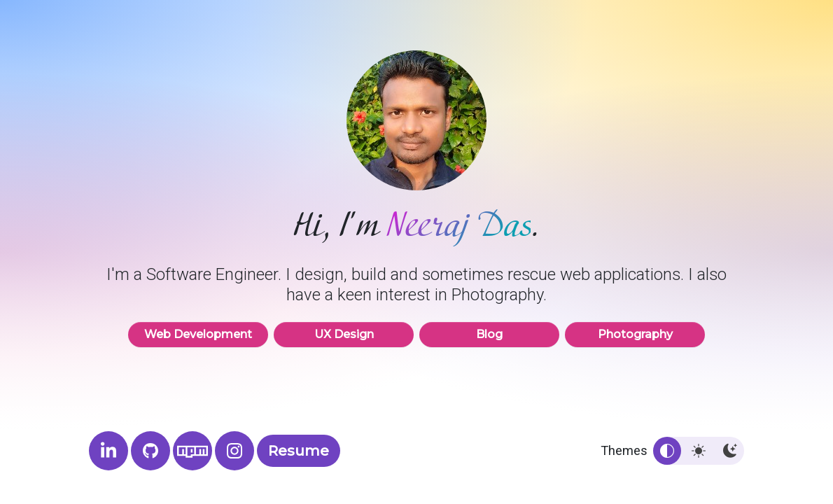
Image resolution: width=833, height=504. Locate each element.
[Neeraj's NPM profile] (192, 451)
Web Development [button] (198, 335)
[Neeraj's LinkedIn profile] (108, 451)
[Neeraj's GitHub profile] (150, 451)
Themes (624, 450)
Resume (299, 451)
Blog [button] (489, 335)
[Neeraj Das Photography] (234, 451)
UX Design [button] (344, 335)
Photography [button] (635, 335)
